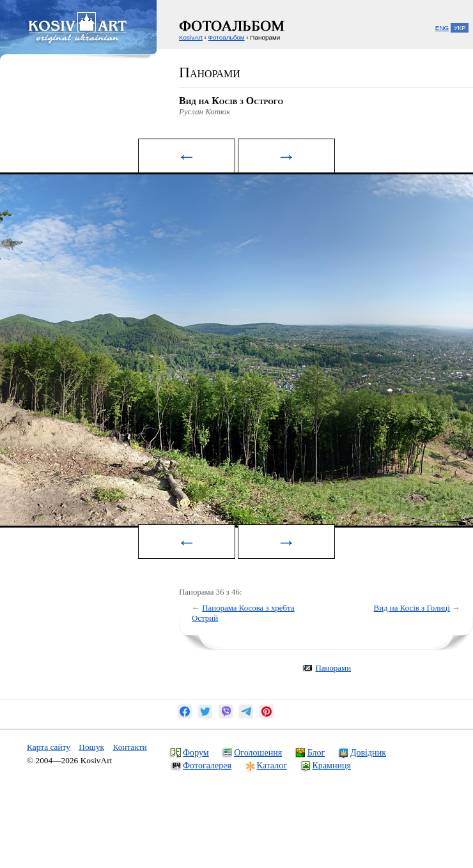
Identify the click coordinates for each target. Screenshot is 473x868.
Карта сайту (49, 747)
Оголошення (258, 752)
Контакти (129, 747)
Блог (316, 752)
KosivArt (191, 37)
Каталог (272, 765)
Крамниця (332, 765)
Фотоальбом (227, 37)
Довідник (368, 752)
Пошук (91, 747)
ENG (442, 28)
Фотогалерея (207, 765)
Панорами (333, 668)
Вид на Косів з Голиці (412, 608)
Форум (196, 752)
